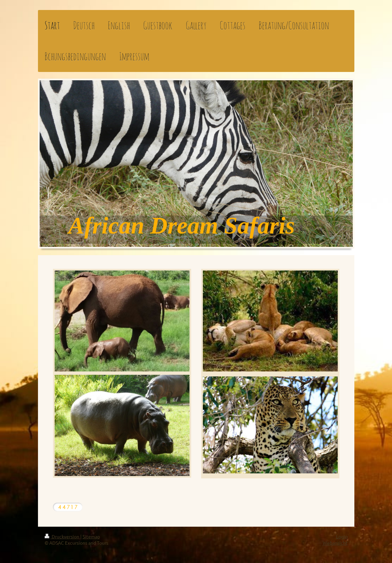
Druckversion (62, 536)
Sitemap (91, 536)
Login (342, 536)
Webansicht (335, 543)
